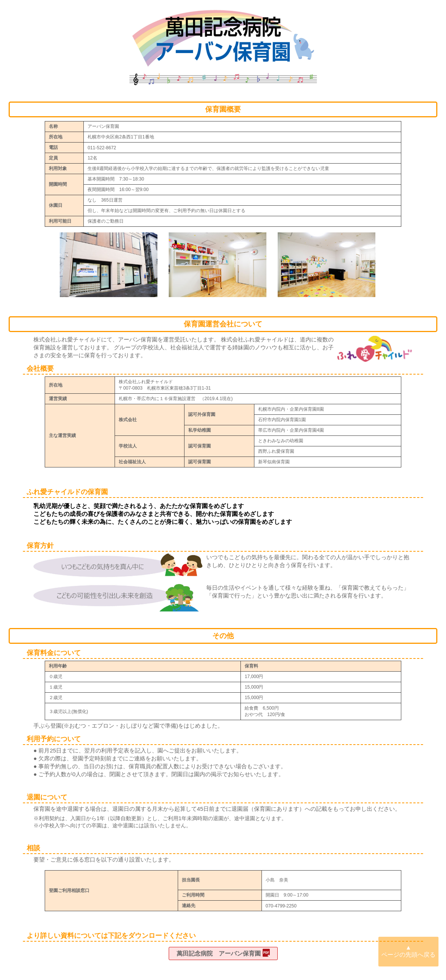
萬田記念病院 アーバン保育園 (219, 954)
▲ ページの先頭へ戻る (408, 951)
